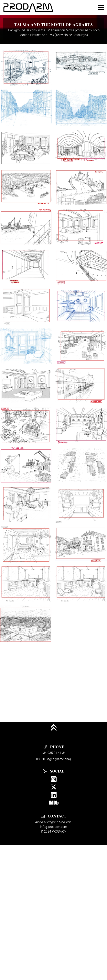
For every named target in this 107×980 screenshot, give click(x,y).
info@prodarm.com (53, 827)
